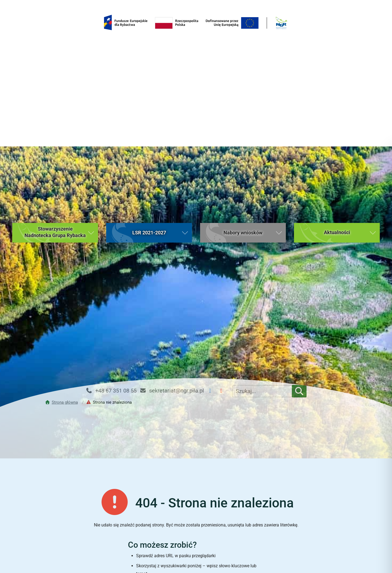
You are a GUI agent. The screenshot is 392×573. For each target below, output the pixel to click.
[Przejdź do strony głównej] (63, 256)
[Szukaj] (299, 245)
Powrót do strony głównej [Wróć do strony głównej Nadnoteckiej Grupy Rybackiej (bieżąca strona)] (196, 501)
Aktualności (157, 539)
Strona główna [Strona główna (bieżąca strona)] (80, 539)
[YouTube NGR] (223, 245)
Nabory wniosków (235, 539)
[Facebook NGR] (212, 245)
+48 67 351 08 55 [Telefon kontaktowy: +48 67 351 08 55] (111, 244)
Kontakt (313, 539)
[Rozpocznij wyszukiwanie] (256, 482)
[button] (55, 87)
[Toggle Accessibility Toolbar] (377, 558)
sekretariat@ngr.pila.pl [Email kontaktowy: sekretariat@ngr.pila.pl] (172, 244)
